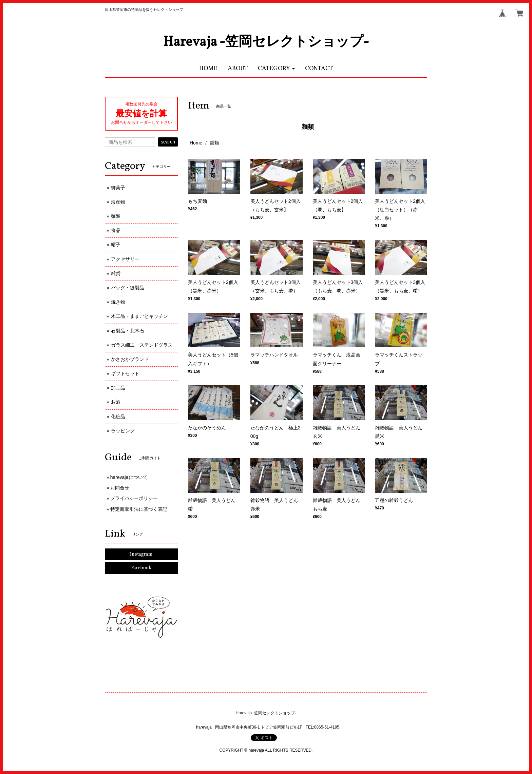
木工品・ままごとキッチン (139, 316)
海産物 (118, 202)
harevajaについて (129, 477)
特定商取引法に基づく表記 (139, 509)
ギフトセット (125, 373)
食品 (116, 230)
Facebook (141, 568)
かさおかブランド (130, 359)
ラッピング (123, 431)
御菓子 (118, 188)
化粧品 (118, 417)
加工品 (118, 388)
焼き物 (118, 302)
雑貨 (116, 273)
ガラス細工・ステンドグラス (142, 345)
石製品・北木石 (128, 331)
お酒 (116, 402)
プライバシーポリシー (134, 498)
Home (196, 143)
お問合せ (120, 488)
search (168, 142)
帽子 (116, 245)
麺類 (116, 216)
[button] (276, 69)
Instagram (141, 554)
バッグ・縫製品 (128, 288)
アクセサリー (125, 259)
